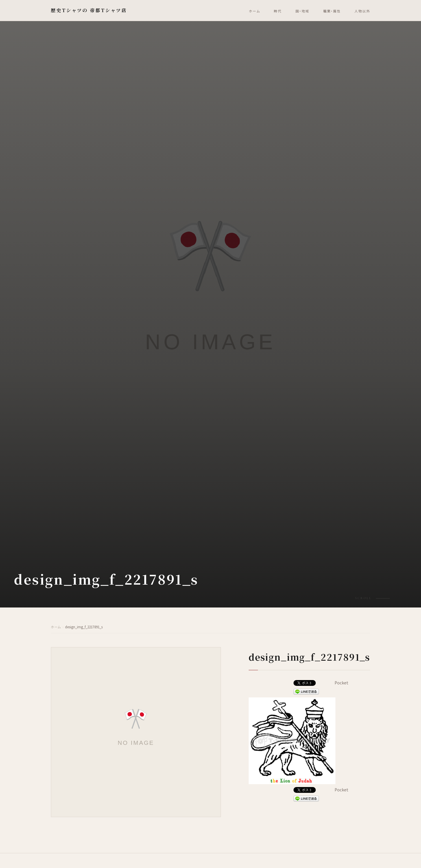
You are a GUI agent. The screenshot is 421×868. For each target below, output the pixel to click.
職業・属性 (332, 11)
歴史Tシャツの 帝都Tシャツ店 (89, 10)
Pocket (341, 683)
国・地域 (302, 11)
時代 (278, 11)
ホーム (254, 11)
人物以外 (362, 11)
